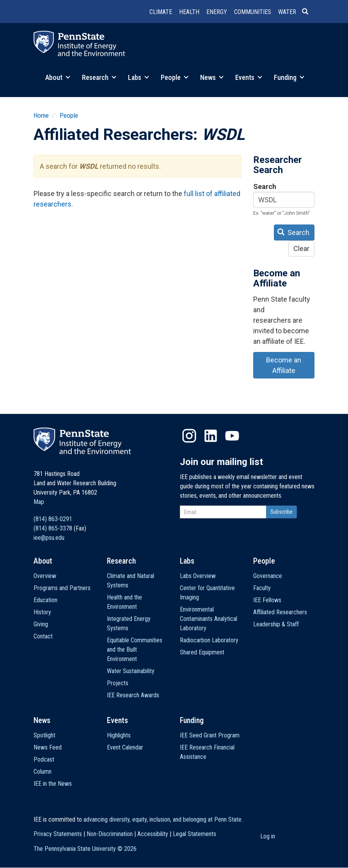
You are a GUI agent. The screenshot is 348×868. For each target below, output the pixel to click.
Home (41, 115)
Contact (43, 636)
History (42, 612)
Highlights (119, 735)
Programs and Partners (62, 588)
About (58, 77)
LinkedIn (211, 436)
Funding (289, 77)
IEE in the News (53, 784)
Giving (41, 624)
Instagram (189, 436)
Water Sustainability (131, 671)
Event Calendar (125, 747)
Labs (138, 77)
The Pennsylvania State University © (85, 849)
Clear (301, 248)
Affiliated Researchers (280, 612)
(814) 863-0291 (53, 519)
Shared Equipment (202, 652)
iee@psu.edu (49, 538)
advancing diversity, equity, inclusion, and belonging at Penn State (162, 819)
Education (45, 600)
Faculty (262, 588)
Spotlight (44, 735)
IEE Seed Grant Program (210, 735)
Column (43, 772)
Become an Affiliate (284, 365)
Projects (118, 683)
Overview (45, 576)
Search (265, 187)
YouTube (232, 436)
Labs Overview (198, 576)
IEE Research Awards (133, 695)
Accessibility (153, 834)
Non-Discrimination (110, 834)
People (175, 77)
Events (249, 77)
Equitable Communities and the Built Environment (135, 650)
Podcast (44, 759)
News (212, 77)
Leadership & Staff (276, 624)
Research (99, 77)
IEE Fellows (267, 600)
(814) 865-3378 (53, 528)
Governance (268, 576)
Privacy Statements (58, 834)
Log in (268, 836)
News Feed (48, 747)
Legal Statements (194, 834)
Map (39, 502)
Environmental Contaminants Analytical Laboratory (209, 619)
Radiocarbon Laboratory (209, 640)
